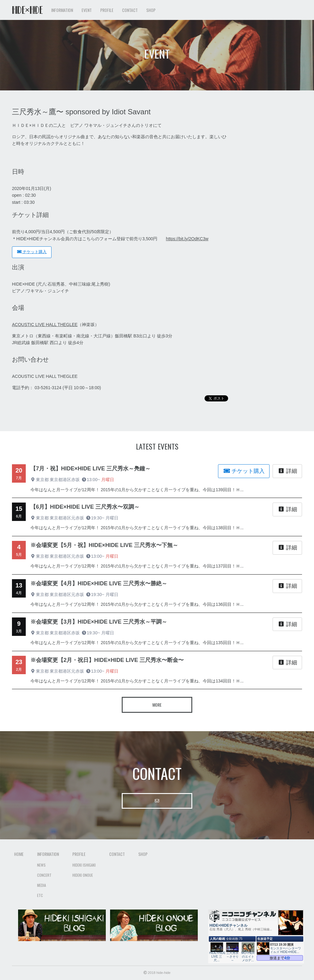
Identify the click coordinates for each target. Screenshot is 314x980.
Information (48, 854)
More (157, 705)
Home (19, 854)
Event (87, 10)
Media (42, 885)
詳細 (287, 471)
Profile (79, 854)
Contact (130, 10)
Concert (44, 875)
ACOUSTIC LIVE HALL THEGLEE (45, 325)
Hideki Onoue (83, 875)
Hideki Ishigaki (84, 865)
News (41, 865)
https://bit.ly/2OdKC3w (187, 239)
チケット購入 (32, 252)
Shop (151, 10)
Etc (40, 895)
